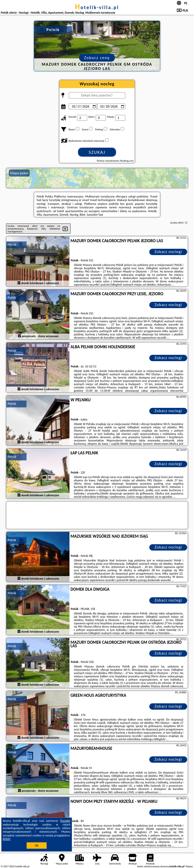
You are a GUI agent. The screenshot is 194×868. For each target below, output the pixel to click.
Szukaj (97, 152)
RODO (7, 839)
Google (65, 821)
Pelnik (12, 245)
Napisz (189, 866)
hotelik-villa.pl (97, 7)
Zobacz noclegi (168, 252)
